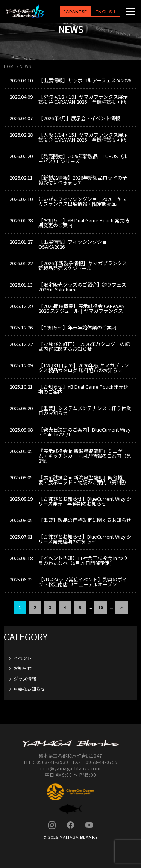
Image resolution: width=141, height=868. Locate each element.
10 (101, 608)
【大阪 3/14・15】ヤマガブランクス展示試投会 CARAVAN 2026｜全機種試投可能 (83, 137)
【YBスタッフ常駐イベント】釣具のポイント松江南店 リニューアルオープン (83, 582)
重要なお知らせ (29, 689)
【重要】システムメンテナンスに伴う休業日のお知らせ (85, 411)
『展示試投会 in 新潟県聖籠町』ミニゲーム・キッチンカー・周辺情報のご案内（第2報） (85, 456)
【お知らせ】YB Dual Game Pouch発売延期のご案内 (83, 389)
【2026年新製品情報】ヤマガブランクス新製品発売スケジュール (83, 266)
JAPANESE (75, 12)
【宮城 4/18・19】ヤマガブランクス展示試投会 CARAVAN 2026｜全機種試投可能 (83, 99)
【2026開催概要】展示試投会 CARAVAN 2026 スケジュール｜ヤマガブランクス (82, 308)
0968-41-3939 (52, 762)
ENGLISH (105, 12)
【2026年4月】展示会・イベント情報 (79, 118)
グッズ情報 (25, 679)
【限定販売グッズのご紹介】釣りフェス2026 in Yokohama (82, 287)
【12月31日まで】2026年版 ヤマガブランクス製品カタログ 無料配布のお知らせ (84, 368)
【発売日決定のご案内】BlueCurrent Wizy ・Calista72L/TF (84, 432)
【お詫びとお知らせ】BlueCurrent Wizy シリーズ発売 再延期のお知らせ (85, 501)
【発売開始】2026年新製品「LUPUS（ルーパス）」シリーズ (83, 159)
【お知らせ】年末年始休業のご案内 (77, 327)
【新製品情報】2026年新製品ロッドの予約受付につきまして (83, 180)
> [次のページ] (121, 608)
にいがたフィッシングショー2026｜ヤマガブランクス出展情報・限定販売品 (83, 201)
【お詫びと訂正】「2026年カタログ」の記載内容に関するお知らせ (84, 346)
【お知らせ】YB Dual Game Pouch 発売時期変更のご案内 (84, 223)
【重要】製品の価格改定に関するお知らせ (85, 520)
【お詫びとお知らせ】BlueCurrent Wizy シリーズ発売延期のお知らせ (85, 539)
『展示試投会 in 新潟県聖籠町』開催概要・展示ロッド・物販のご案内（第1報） (84, 480)
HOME (10, 66)
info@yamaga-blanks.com (70, 768)
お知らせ (23, 668)
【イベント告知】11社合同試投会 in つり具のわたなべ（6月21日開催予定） (83, 560)
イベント (23, 658)
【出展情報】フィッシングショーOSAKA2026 (75, 244)
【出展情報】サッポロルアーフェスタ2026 (85, 80)
